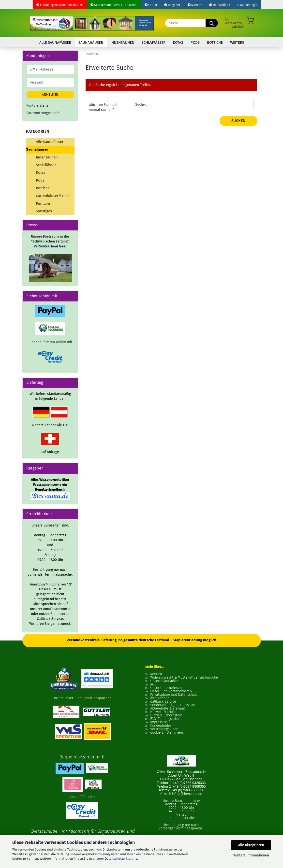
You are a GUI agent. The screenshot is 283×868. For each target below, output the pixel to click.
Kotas (178, 43)
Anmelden (50, 95)
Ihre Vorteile (160, 698)
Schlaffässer (154, 43)
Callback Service (163, 702)
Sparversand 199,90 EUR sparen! (114, 5)
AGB (153, 684)
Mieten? (195, 5)
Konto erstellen (38, 106)
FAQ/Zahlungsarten (165, 719)
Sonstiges (44, 211)
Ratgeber (172, 5)
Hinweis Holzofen (164, 712)
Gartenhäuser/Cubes (53, 196)
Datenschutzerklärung (121, 859)
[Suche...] (212, 23)
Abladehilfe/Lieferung (167, 709)
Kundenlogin (247, 5)
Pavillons (43, 203)
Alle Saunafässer (55, 43)
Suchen (238, 121)
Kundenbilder (161, 726)
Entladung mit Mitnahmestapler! (60, 5)
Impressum (159, 722)
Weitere (237, 43)
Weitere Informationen (251, 855)
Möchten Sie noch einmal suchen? (103, 107)
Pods (195, 43)
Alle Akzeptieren (251, 845)
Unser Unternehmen (166, 688)
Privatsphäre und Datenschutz (174, 695)
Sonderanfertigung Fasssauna (173, 705)
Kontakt (156, 674)
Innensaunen (122, 43)
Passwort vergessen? (43, 113)
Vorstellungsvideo (164, 729)
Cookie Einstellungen (167, 733)
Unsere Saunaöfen (165, 681)
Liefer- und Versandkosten (171, 691)
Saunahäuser (91, 43)
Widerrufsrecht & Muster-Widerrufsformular (184, 678)
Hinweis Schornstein (166, 715)
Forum (151, 5)
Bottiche (215, 43)
